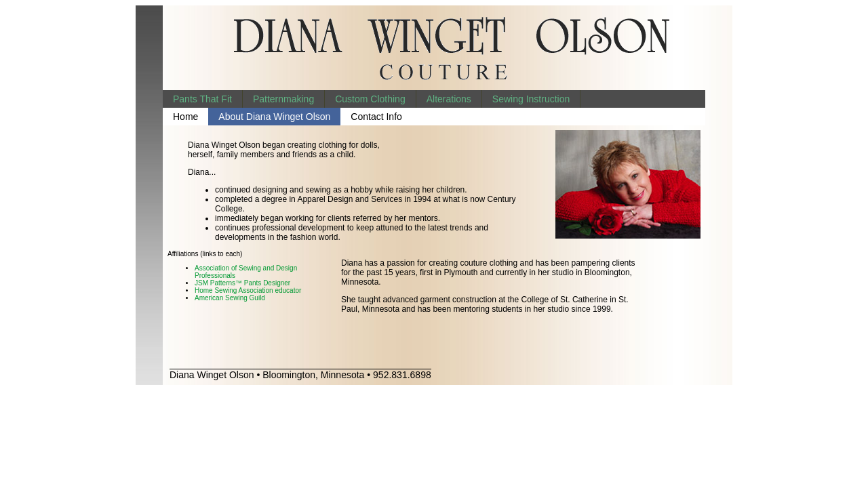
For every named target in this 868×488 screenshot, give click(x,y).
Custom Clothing (370, 99)
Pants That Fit (202, 99)
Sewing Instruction (531, 99)
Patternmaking (283, 99)
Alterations (449, 99)
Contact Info (376, 117)
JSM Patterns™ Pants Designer (242, 283)
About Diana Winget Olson (274, 117)
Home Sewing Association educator (248, 290)
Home (185, 117)
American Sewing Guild (230, 298)
